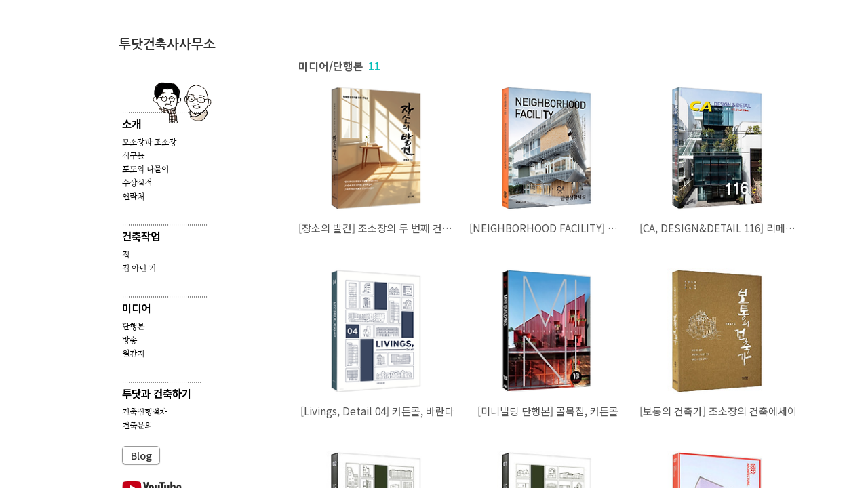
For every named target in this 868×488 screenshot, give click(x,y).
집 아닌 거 (139, 268)
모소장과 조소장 (149, 142)
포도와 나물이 (145, 169)
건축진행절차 (144, 412)
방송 (130, 340)
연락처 (133, 197)
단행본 (133, 327)
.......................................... (165, 109)
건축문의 (137, 426)
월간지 (133, 354)
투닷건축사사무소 (167, 44)
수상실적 (137, 183)
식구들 (133, 156)
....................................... (162, 379)
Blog (141, 455)
